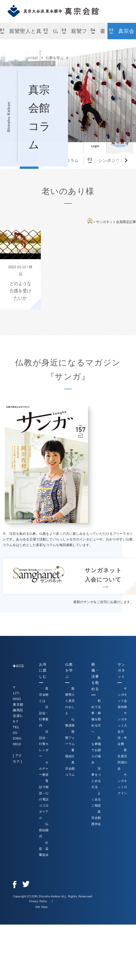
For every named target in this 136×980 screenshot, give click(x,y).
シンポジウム (111, 161)
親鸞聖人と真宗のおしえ (25, 34)
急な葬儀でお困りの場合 (96, 750)
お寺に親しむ (43, 671)
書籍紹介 (98, 34)
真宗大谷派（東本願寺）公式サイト (120, 142)
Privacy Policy (38, 901)
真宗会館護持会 (96, 818)
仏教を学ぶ (55, 58)
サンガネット (121, 671)
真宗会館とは (44, 695)
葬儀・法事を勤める (95, 677)
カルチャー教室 (44, 769)
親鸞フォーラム (76, 34)
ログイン (95, 142)
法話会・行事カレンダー (44, 744)
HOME (33, 58)
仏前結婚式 (44, 830)
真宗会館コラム (123, 34)
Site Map (41, 907)
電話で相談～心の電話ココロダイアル (44, 799)
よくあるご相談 (96, 799)
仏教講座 (51, 34)
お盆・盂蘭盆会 (44, 849)
